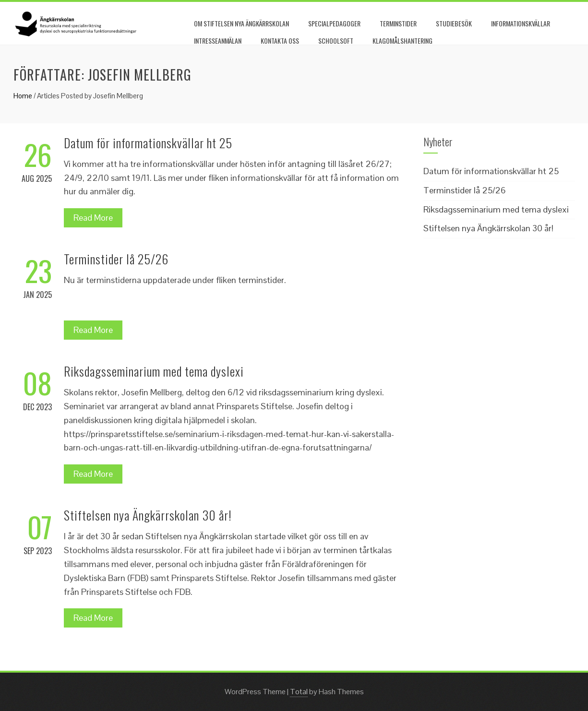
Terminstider (398, 23)
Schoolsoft (336, 41)
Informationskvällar (521, 23)
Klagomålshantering (402, 41)
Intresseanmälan (218, 41)
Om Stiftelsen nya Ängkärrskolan (241, 23)
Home (23, 96)
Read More (93, 218)
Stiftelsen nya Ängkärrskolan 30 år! (148, 515)
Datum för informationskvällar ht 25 (148, 143)
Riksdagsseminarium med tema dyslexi (154, 371)
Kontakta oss (280, 41)
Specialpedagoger (334, 23)
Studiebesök (454, 23)
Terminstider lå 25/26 (116, 259)
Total (299, 692)
